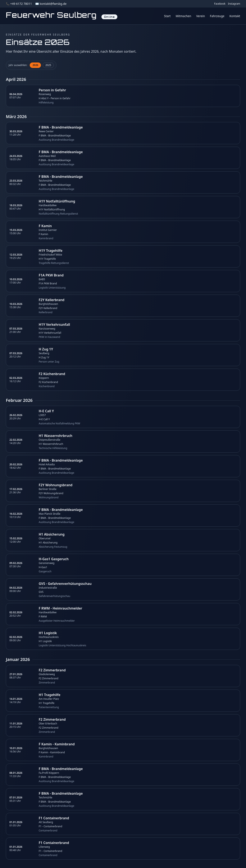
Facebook (220, 4)
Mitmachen (183, 16)
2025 (48, 65)
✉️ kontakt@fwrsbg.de (51, 4)
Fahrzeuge (217, 16)
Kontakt (235, 16)
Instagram (234, 4)
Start (167, 16)
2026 (35, 65)
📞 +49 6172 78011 (19, 4)
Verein (201, 16)
